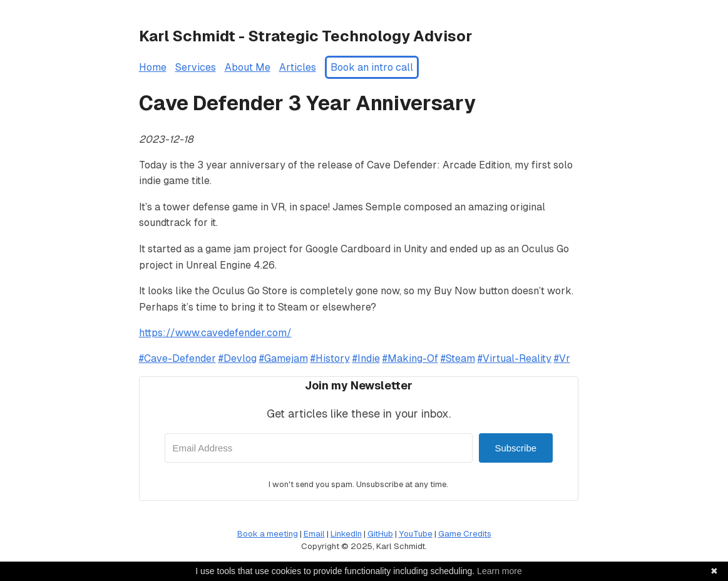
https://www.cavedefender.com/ (215, 333)
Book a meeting (268, 534)
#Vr (562, 358)
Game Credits (465, 534)
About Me (248, 67)
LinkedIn (346, 534)
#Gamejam (284, 358)
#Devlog (238, 358)
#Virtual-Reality (515, 358)
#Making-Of (410, 358)
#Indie (366, 358)
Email (314, 534)
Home (153, 67)
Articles (298, 67)
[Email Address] (319, 448)
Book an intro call (372, 67)
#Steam (458, 358)
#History (330, 358)
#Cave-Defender (177, 358)
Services (196, 67)
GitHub (380, 534)
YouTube (416, 534)
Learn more (500, 571)
